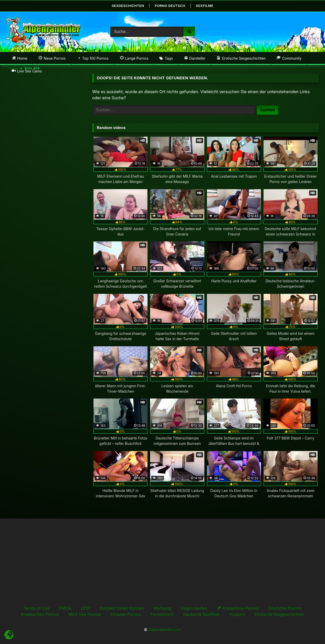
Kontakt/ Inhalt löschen (122, 608)
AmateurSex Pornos (40, 614)
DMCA (65, 608)
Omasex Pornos (126, 614)
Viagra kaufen (194, 608)
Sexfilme (205, 6)
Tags (169, 58)
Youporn (237, 614)
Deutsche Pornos (285, 608)
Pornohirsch (162, 614)
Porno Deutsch (170, 6)
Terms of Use (36, 608)
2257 (86, 608)
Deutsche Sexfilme (201, 614)
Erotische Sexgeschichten (279, 614)
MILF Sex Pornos (85, 614)
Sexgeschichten (128, 6)
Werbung (162, 608)
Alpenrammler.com (165, 629)
